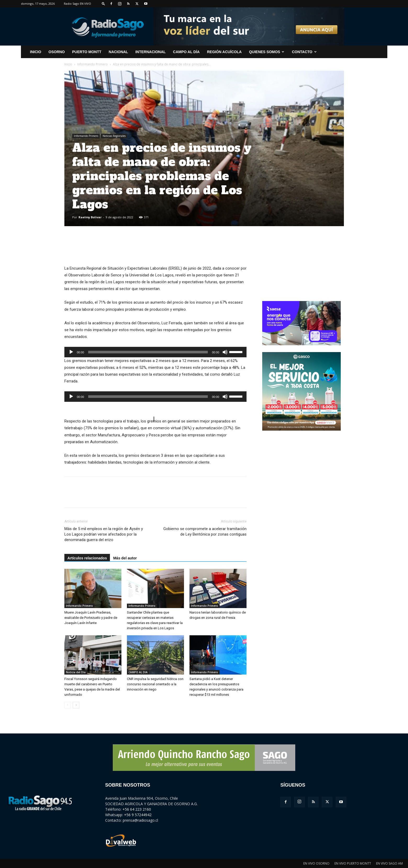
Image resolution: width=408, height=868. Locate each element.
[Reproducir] (71, 352)
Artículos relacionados (87, 558)
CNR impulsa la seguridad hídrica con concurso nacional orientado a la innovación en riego (155, 684)
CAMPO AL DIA (138, 672)
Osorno (57, 52)
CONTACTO (304, 52)
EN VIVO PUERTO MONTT (353, 863)
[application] (155, 352)
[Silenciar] (225, 352)
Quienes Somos (267, 52)
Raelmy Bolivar (90, 217)
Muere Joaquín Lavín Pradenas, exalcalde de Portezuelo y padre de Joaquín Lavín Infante (91, 618)
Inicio (68, 64)
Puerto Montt (87, 52)
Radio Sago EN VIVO (77, 4)
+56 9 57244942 (138, 815)
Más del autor (125, 558)
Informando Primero (93, 64)
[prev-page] (68, 705)
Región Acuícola (224, 52)
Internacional (150, 52)
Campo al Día (186, 52)
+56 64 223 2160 (137, 809)
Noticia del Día (76, 672)
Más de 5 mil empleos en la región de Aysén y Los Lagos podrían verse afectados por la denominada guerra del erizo (104, 534)
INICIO (36, 52)
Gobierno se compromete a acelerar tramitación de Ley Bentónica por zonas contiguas (205, 532)
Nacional (118, 52)
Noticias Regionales (114, 136)
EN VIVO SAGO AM (389, 863)
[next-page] (76, 705)
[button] (103, 4)
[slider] (148, 352)
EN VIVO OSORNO (316, 863)
